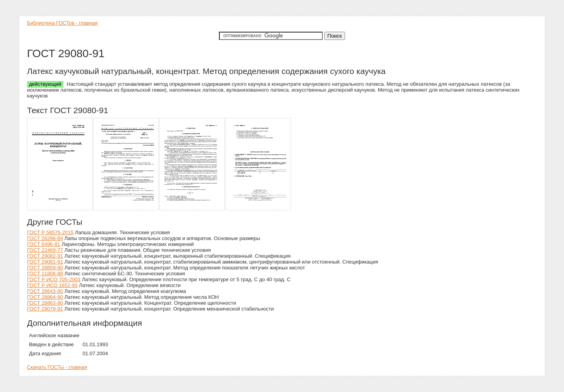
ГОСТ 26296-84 (45, 238)
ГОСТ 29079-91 (45, 309)
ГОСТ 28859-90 (45, 268)
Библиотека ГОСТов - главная (62, 23)
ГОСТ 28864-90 (45, 297)
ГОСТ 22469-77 (45, 250)
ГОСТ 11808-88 (45, 274)
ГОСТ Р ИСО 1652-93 (52, 285)
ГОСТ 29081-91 (45, 262)
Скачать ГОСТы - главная (57, 367)
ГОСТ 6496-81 (44, 244)
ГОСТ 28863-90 (45, 303)
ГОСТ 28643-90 (45, 291)
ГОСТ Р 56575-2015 (50, 232)
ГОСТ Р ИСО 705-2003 (54, 279)
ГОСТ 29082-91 (45, 256)
